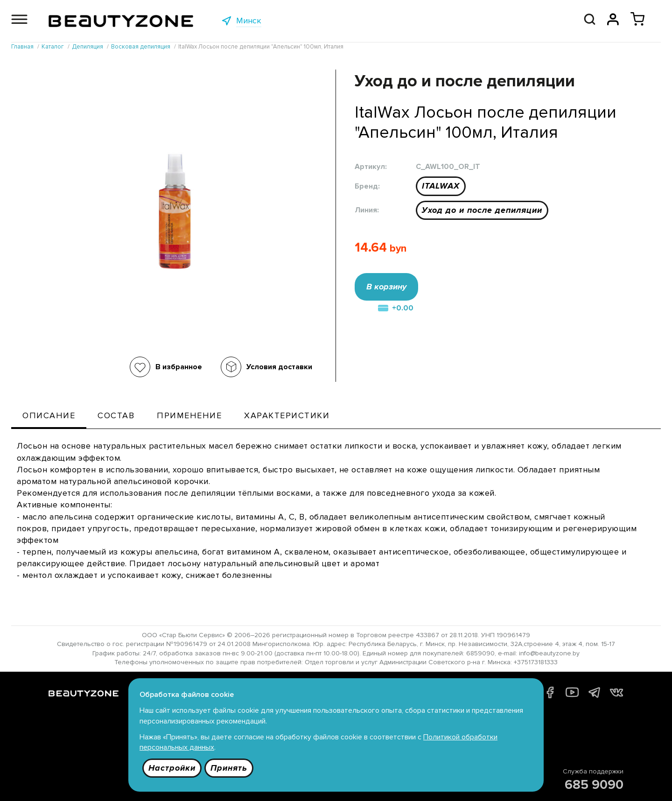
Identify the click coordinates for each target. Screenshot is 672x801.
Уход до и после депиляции (482, 210)
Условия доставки (279, 367)
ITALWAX (441, 186)
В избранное (179, 367)
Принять (229, 768)
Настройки (172, 768)
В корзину (386, 287)
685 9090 (594, 785)
